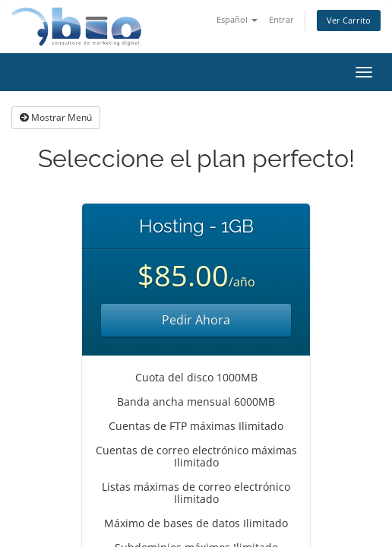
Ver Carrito (349, 20)
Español (237, 19)
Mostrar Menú (56, 117)
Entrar (281, 19)
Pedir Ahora (196, 320)
